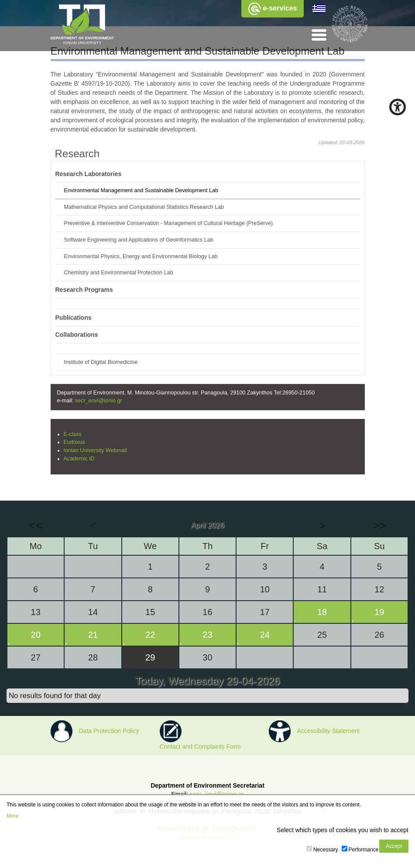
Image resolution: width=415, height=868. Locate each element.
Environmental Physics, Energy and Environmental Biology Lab (141, 256)
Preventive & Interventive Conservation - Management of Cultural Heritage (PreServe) (169, 223)
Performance (364, 850)
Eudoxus (74, 442)
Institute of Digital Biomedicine (101, 362)
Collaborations (77, 335)
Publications (74, 318)
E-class (73, 434)
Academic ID (79, 459)
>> (379, 526)
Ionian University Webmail (95, 450)
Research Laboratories (89, 174)
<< (35, 526)
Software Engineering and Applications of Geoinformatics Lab (139, 240)
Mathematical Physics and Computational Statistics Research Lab (144, 207)
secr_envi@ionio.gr (99, 401)
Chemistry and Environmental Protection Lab (119, 273)
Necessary (326, 850)
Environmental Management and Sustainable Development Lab (141, 190)
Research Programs (84, 290)
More (12, 816)
